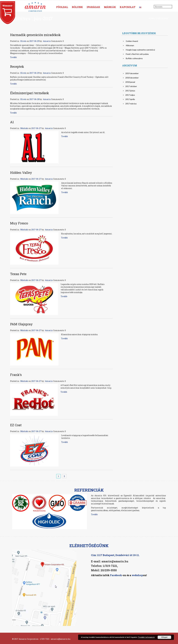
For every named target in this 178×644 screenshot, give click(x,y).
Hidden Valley (21, 173)
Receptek (17, 67)
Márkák (110, 7)
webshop (137, 575)
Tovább (13, 57)
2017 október (131, 86)
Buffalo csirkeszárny (134, 58)
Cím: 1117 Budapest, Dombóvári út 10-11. (115, 555)
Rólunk (77, 7)
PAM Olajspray (21, 324)
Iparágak (93, 7)
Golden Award (132, 41)
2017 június (130, 91)
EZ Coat (16, 425)
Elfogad (164, 637)
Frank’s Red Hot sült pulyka (137, 54)
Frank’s (16, 375)
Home (152, 18)
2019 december (132, 73)
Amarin (47, 41)
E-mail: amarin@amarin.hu (110, 561)
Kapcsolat (128, 7)
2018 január (130, 82)
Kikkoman (130, 45)
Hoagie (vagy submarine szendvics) (140, 50)
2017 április (130, 99)
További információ (146, 637)
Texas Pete (18, 274)
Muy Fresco (19, 223)
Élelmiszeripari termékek (30, 93)
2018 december (132, 78)
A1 (12, 122)
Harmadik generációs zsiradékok (35, 35)
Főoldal (62, 7)
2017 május (130, 95)
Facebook (116, 575)
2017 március (131, 104)
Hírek (23, 41)
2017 (158, 18)
